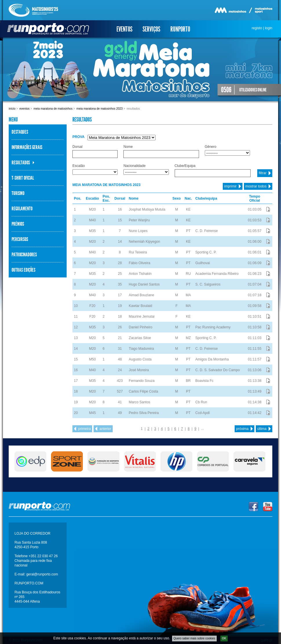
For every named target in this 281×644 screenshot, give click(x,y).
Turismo (18, 193)
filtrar (263, 173)
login (269, 28)
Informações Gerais (27, 147)
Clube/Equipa (185, 166)
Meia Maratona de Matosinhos (53, 109)
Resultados (21, 163)
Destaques (20, 132)
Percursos (20, 239)
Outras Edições (23, 270)
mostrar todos (256, 186)
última (262, 429)
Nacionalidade (134, 166)
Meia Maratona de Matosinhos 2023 (100, 109)
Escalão (79, 166)
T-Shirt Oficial (23, 178)
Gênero (211, 147)
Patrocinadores (24, 255)
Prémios (18, 224)
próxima (242, 429)
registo (257, 28)
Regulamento (22, 209)
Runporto (180, 29)
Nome (128, 147)
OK (224, 640)
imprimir (230, 186)
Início (12, 109)
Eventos (124, 29)
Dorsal (77, 147)
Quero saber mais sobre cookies (194, 640)
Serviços (151, 29)
